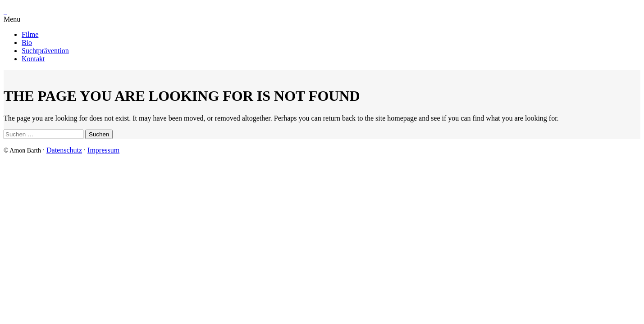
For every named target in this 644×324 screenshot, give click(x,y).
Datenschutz (64, 150)
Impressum (103, 150)
